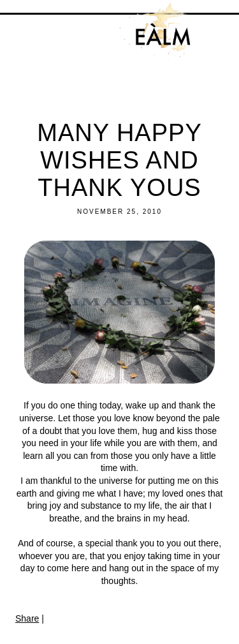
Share (27, 618)
